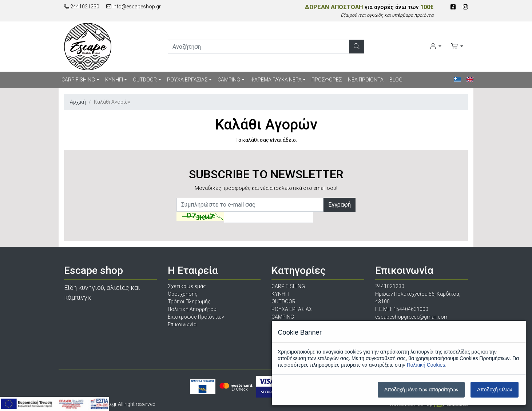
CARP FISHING (78, 80)
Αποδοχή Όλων (495, 390)
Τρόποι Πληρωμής (189, 302)
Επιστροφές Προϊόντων (196, 317)
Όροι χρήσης (183, 294)
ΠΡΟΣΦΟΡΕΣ (327, 80)
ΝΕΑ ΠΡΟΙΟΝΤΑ (366, 80)
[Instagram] (465, 7)
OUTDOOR (145, 80)
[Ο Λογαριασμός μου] (436, 47)
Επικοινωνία (182, 324)
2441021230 (82, 7)
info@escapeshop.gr (134, 7)
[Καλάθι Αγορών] (457, 47)
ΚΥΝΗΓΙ (114, 80)
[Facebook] (453, 7)
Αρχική (78, 102)
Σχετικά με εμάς (187, 286)
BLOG (396, 80)
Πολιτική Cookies (426, 365)
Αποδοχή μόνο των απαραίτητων (421, 390)
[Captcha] (269, 217)
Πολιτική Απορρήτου (192, 309)
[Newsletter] (250, 205)
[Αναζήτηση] (357, 47)
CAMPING (229, 80)
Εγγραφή (340, 205)
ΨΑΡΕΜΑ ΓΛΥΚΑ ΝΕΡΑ (276, 80)
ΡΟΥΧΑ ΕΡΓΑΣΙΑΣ (187, 80)
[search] (259, 47)
